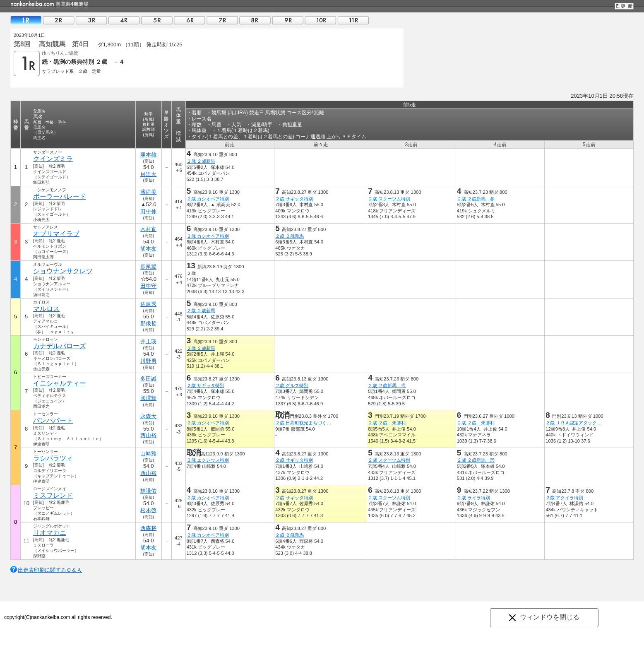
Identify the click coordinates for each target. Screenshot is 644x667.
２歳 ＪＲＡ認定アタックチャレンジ (583, 423)
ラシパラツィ (53, 458)
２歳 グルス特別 (292, 385)
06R (190, 20)
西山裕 (148, 435)
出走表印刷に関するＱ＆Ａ (50, 570)
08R (255, 20)
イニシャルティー (60, 383)
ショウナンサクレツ (63, 271)
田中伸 (148, 211)
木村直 (148, 229)
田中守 (148, 286)
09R (288, 20)
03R (91, 20)
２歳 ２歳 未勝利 (387, 423)
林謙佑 (148, 491)
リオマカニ (50, 533)
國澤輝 (148, 398)
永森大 (148, 416)
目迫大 (148, 174)
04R (124, 20)
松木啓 (148, 510)
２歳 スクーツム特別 (389, 199)
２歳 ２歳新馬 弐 (387, 385)
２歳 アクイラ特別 (564, 498)
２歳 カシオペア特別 (208, 199)
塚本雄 (148, 155)
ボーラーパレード (60, 196)
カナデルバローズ (60, 346)
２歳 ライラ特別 (473, 498)
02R (59, 20)
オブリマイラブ (56, 234)
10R (320, 20)
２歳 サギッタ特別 (294, 199)
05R (157, 20)
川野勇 (148, 361)
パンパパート (53, 420)
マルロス (46, 309)
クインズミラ (53, 159)
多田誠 (148, 379)
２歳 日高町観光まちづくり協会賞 (310, 423)
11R (353, 20)
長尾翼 (148, 267)
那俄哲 (148, 324)
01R (26, 20)
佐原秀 (148, 304)
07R (222, 20)
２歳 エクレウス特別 (208, 460)
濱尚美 (148, 192)
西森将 (148, 528)
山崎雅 (148, 454)
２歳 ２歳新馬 (201, 161)
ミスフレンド (53, 495)
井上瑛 (148, 341)
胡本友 (148, 249)
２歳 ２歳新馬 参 (476, 199)
